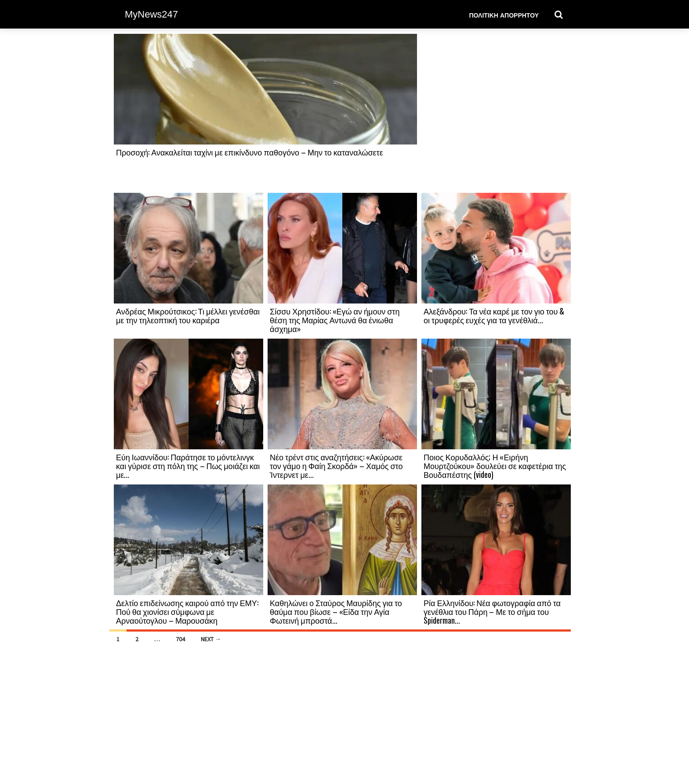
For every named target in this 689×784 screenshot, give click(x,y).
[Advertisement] (496, 113)
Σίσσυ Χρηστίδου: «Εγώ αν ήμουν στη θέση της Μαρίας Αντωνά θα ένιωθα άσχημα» (335, 320)
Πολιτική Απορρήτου (504, 15)
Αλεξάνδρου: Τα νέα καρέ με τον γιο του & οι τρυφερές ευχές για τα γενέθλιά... (494, 315)
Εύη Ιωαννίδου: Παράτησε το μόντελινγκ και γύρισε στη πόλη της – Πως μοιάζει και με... (188, 466)
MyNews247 (151, 14)
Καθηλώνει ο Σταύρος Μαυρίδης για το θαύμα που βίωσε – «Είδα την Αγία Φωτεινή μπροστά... (336, 611)
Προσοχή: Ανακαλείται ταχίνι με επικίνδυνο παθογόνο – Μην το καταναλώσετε (250, 152)
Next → (211, 639)
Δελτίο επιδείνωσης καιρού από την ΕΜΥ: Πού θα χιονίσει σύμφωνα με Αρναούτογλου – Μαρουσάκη (187, 611)
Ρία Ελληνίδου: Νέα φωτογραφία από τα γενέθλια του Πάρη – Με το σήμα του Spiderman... (492, 611)
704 (180, 639)
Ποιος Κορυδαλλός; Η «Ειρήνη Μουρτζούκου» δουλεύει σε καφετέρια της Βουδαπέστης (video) (495, 466)
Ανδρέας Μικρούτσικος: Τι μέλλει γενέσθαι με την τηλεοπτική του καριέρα (188, 315)
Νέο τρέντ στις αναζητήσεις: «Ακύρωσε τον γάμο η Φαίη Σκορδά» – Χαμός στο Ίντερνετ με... (336, 466)
